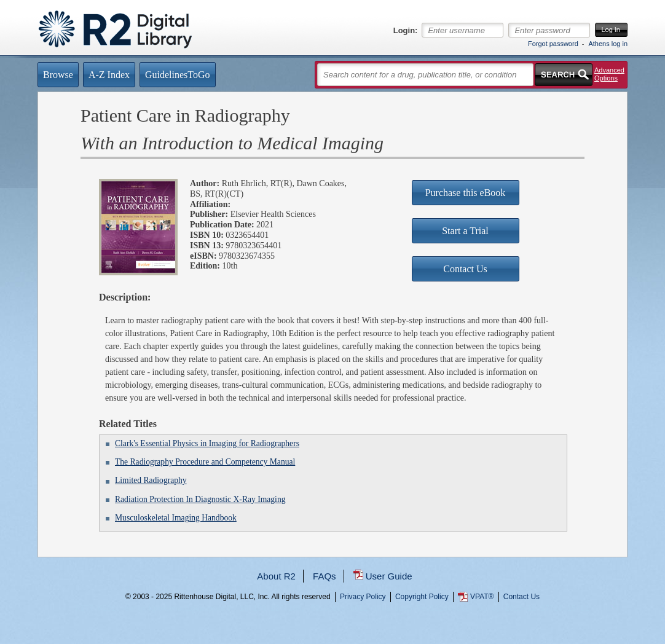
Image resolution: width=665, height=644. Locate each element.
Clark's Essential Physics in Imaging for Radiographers (207, 443)
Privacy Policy (363, 597)
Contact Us (521, 597)
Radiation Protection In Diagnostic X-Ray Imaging (200, 499)
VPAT (482, 597)
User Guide (389, 576)
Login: (406, 31)
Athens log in (608, 44)
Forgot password (553, 44)
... (333, 641)
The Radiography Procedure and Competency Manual (205, 462)
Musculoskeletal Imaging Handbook (176, 518)
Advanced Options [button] (609, 74)
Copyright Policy (422, 597)
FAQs (325, 576)
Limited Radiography (151, 480)
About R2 (276, 576)
